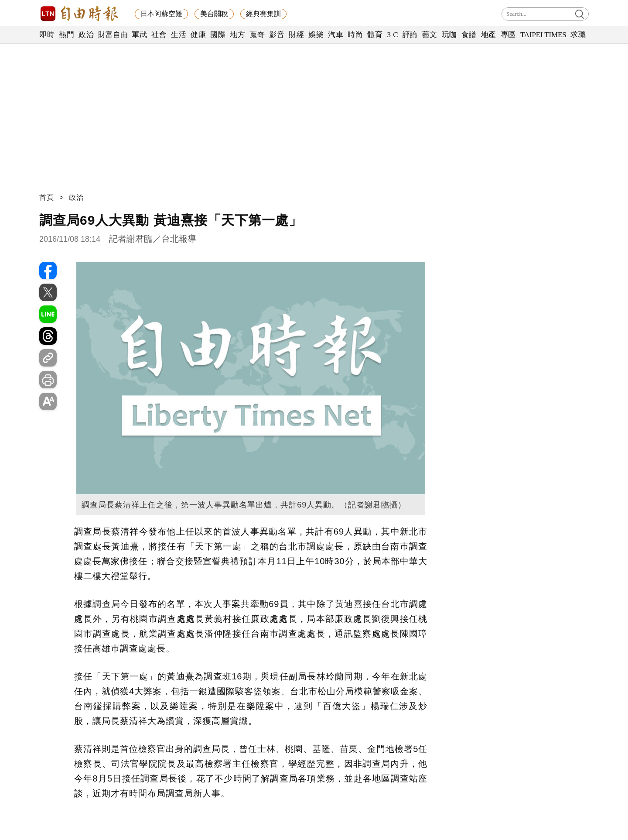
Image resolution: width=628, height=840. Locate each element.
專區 (508, 35)
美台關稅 (214, 14)
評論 (410, 35)
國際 (218, 35)
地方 (237, 35)
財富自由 (113, 35)
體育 (375, 35)
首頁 (47, 197)
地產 (489, 35)
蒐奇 (257, 35)
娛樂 (316, 35)
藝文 (430, 35)
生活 (179, 35)
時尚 (355, 35)
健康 (198, 35)
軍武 (139, 35)
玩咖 (449, 35)
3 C (392, 35)
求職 (578, 35)
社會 (159, 35)
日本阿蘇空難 (161, 14)
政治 (86, 35)
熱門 (67, 35)
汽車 (336, 35)
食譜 (469, 35)
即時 (47, 35)
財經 (296, 35)
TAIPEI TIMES (543, 35)
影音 (277, 35)
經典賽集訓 (263, 14)
